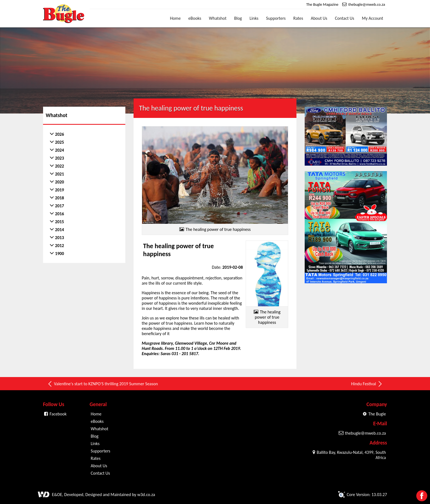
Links (254, 18)
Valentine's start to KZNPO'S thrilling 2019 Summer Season (103, 384)
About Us (319, 18)
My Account (373, 18)
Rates (298, 18)
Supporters (276, 18)
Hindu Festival (367, 384)
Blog (238, 18)
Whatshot (218, 18)
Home (175, 18)
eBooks (195, 18)
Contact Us (344, 18)
